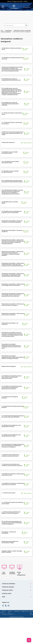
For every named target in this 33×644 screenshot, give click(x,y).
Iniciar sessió (27, 7)
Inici (2, 30)
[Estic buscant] (15, 25)
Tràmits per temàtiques (9, 583)
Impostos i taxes (7, 593)
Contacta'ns (17, 611)
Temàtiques (8, 30)
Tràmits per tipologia (8, 587)
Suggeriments (25, 611)
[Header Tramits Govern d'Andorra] (14, 6)
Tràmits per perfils (7, 590)
